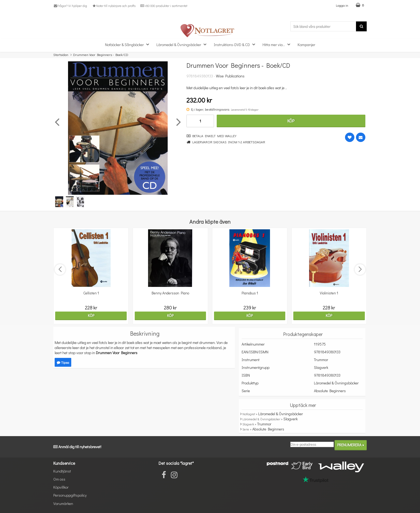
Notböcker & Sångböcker (129, 44)
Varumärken (63, 503)
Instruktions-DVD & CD (236, 44)
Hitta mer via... (278, 44)
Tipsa (63, 362)
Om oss (59, 479)
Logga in (342, 5)
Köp (291, 121)
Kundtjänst (62, 471)
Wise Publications (230, 76)
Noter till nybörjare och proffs (114, 6)
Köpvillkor (61, 487)
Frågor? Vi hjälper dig (70, 6)
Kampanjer (306, 45)
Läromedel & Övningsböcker (183, 44)
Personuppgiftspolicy (70, 495)
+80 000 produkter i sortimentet (164, 6)
